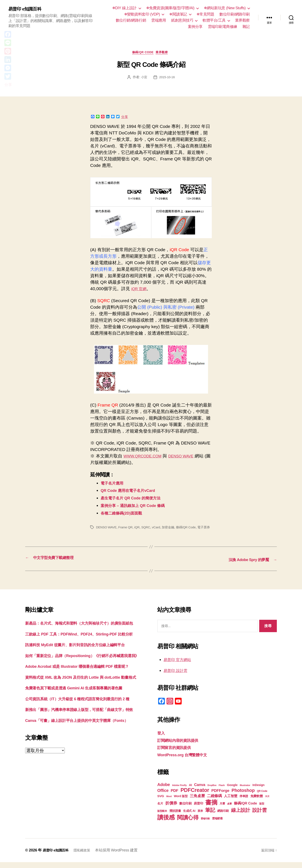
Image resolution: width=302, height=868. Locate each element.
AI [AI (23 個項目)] (190, 791)
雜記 (246, 27)
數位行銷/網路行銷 (131, 20)
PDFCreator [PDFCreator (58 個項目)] (195, 796)
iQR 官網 (140, 290)
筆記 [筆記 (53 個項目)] (210, 816)
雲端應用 (159, 20)
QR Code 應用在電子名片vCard (132, 492)
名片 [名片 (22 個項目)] (160, 809)
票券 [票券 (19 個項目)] (200, 817)
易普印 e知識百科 (27, 9)
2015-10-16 (167, 79)
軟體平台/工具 (214, 20)
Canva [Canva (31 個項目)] (200, 791)
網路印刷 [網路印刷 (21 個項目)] (223, 817)
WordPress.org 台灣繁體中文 (186, 761)
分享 (125, 118)
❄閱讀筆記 (178, 14)
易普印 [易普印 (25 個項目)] (198, 809)
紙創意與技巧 (182, 20)
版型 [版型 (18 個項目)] (262, 810)
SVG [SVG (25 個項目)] (161, 802)
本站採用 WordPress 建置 (122, 856)
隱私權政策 (86, 856)
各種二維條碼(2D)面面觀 (125, 514)
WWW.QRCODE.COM (146, 457)
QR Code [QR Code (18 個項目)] (262, 797)
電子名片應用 (114, 484)
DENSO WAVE (189, 457)
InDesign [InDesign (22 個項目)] (259, 791)
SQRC (149, 529)
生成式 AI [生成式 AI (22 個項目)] (189, 817)
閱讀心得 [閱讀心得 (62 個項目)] (188, 823)
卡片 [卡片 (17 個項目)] (267, 802)
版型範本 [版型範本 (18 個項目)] (162, 817)
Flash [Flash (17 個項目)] (222, 791)
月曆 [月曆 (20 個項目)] (222, 809)
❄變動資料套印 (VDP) (142, 14)
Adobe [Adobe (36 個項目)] (164, 790)
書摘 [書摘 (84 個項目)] (211, 808)
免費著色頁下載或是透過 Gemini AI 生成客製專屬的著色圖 (82, 727)
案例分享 (195, 27)
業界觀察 (242, 20)
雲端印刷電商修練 (223, 27)
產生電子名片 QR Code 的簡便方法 (136, 499)
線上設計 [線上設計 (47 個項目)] (241, 816)
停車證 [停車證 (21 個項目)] (244, 802)
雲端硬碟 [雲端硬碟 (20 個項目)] (217, 824)
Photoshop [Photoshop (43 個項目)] (243, 796)
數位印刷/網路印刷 (235, 14)
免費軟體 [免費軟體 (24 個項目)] (257, 802)
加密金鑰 (172, 529)
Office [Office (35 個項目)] (163, 796)
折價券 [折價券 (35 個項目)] (171, 809)
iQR (139, 529)
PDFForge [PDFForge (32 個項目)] (220, 796)
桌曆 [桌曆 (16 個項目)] (229, 810)
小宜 (144, 79)
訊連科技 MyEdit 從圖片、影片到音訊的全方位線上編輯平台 (83, 664)
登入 (162, 739)
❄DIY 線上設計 (124, 8)
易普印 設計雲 (177, 676)
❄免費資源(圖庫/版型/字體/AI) (170, 8)
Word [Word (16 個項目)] (169, 802)
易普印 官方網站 (180, 665)
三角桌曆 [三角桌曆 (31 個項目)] (197, 802)
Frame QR (127, 529)
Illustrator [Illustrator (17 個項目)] (245, 791)
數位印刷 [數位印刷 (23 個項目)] (185, 809)
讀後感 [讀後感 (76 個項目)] (166, 823)
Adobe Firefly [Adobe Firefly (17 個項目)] (180, 791)
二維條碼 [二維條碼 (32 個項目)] (214, 802)
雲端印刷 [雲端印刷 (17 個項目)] (205, 824)
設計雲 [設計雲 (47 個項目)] (259, 816)
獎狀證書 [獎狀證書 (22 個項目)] (175, 817)
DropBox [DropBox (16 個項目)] (212, 791)
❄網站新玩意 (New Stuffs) (225, 8)
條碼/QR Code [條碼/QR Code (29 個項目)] (245, 809)
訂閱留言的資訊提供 (177, 753)
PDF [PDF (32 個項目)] (174, 796)
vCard (159, 529)
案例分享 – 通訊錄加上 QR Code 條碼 (138, 507)
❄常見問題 (205, 14)
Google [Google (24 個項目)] (232, 791)
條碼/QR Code (142, 53)
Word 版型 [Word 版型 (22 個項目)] (181, 802)
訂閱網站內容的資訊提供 (181, 746)
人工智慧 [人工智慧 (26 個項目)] (231, 802)
